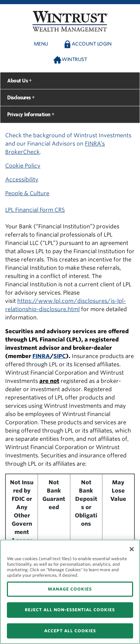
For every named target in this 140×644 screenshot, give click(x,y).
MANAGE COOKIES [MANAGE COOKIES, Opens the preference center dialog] (70, 589)
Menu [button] (41, 44)
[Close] (132, 549)
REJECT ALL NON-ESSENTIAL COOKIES (70, 610)
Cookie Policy (23, 166)
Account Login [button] (92, 44)
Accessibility (22, 180)
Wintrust (74, 59)
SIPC (60, 356)
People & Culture (27, 193)
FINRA (41, 356)
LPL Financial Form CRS (35, 210)
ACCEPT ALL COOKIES (70, 631)
